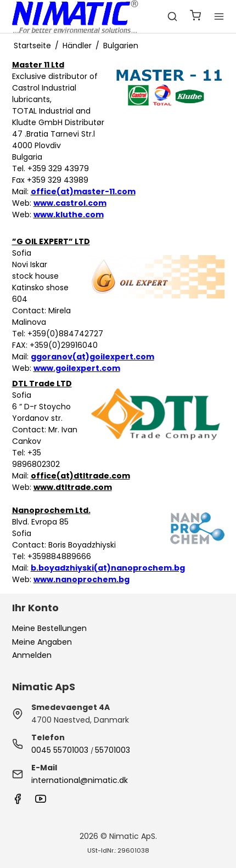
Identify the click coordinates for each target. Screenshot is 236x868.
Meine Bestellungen (49, 628)
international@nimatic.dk (80, 780)
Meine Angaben (42, 642)
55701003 (113, 750)
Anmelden (32, 655)
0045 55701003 (60, 750)
